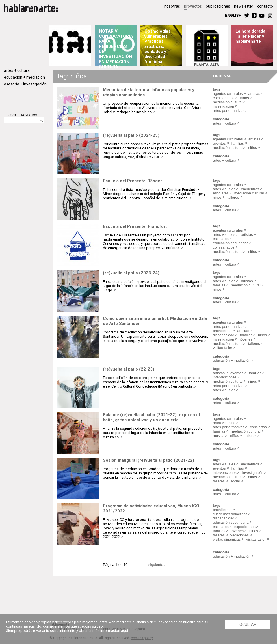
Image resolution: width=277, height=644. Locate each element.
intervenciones (225, 377)
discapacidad (224, 335)
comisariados (224, 98)
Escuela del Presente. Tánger (132, 181)
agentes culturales (228, 94)
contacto (265, 6)
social (235, 481)
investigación (223, 106)
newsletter (244, 6)
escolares (221, 193)
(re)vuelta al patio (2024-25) (131, 135)
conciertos (258, 427)
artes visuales (224, 189)
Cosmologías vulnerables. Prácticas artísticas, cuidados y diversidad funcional (157, 46)
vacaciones (240, 535)
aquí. (125, 631)
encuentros (250, 189)
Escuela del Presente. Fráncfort (135, 226)
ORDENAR (222, 76)
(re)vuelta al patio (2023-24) (131, 273)
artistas (254, 94)
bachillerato (222, 331)
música (219, 436)
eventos (219, 143)
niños (245, 98)
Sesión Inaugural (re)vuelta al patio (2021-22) (149, 460)
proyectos (193, 6)
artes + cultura (17, 70)
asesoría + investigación (25, 84)
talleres (233, 197)
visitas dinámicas (227, 539)
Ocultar (248, 624)
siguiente (156, 565)
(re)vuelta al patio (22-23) (129, 369)
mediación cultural (228, 102)
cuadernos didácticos (230, 514)
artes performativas (229, 111)
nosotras (172, 6)
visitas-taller (223, 348)
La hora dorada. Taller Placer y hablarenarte (251, 36)
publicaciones (218, 6)
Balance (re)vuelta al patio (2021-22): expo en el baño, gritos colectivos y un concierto (151, 417)
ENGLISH (233, 15)
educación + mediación (24, 77)
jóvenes (246, 339)
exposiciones (245, 527)
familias (238, 143)
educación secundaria (231, 243)
